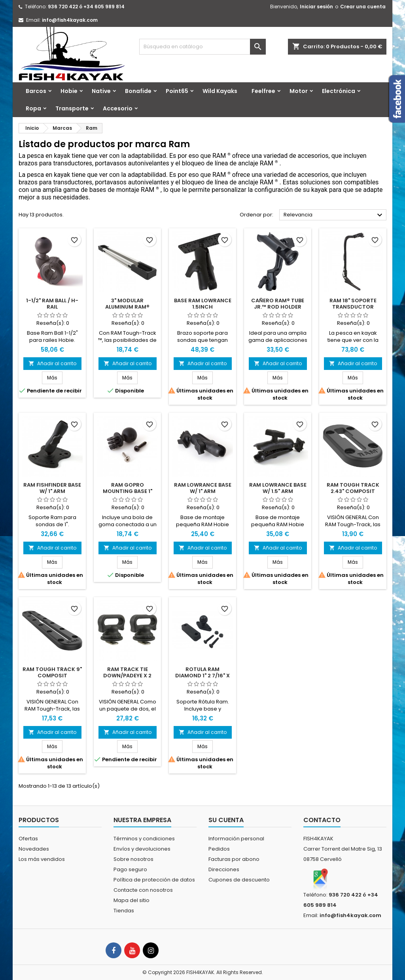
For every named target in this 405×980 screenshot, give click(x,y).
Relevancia (334, 215)
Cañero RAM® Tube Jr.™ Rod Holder (278, 304)
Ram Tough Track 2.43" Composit (353, 488)
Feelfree (263, 91)
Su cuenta (226, 820)
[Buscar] (202, 47)
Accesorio (118, 108)
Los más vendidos (42, 859)
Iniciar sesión (316, 7)
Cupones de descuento (239, 880)
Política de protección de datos (154, 880)
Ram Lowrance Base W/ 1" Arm (203, 488)
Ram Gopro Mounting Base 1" (128, 488)
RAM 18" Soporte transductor (353, 304)
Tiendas (124, 911)
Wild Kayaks (220, 91)
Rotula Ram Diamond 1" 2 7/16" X (202, 672)
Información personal (236, 839)
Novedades (34, 849)
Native (101, 91)
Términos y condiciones (144, 839)
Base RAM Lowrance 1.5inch (203, 304)
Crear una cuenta (363, 7)
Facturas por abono (234, 859)
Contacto (322, 820)
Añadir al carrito (52, 363)
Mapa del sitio (132, 900)
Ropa (33, 108)
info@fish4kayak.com (70, 20)
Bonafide (138, 91)
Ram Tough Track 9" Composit (52, 672)
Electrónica (339, 91)
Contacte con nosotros (143, 890)
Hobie (69, 91)
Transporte (72, 108)
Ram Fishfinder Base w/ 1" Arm (52, 488)
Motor (299, 91)
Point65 (177, 91)
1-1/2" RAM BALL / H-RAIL (52, 304)
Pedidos (219, 849)
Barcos (36, 91)
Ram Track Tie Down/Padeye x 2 (127, 672)
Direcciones (224, 869)
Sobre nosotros (133, 859)
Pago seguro (130, 869)
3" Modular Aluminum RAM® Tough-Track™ (127, 307)
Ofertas (28, 839)
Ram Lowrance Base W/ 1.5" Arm (278, 488)
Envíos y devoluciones (142, 849)
